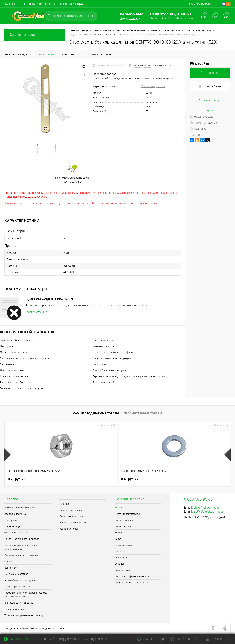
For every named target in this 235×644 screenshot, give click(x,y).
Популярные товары (71, 510)
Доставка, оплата (124, 526)
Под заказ (198, 129)
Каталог (10, 4)
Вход (192, 4)
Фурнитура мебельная (13, 352)
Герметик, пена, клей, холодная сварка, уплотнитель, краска (129, 376)
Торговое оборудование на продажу (22, 389)
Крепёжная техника (104, 340)
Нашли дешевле (201, 117)
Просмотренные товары (143, 413)
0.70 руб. (18, 479)
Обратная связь (18, 639)
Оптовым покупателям (39, 4)
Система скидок (124, 570)
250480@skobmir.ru (208, 511)
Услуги (118, 539)
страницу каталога (67, 306)
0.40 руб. (74, 479)
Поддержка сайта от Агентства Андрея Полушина (34, 628)
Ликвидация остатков (13, 370)
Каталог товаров (35, 35)
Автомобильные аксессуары (110, 370)
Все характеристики (153, 86)
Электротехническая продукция (112, 358)
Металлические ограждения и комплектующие (28, 358)
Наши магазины (124, 545)
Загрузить (151, 102)
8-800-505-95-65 (45, 639)
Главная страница (37, 312)
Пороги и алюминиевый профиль (113, 352)
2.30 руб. (187, 479)
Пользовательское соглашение (132, 583)
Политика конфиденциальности (132, 576)
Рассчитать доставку (205, 123)
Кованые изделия (103, 346)
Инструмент (7, 346)
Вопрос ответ (122, 558)
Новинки (64, 504)
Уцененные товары (70, 529)
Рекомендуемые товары (73, 523)
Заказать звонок (130, 18)
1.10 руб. (131, 479)
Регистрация (205, 4)
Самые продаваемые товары (96, 413)
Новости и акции (72, 4)
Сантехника (7, 364)
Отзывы (119, 564)
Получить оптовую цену (210, 102)
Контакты (120, 533)
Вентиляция (100, 364)
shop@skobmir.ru (206, 507)
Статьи (119, 551)
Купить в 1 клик (210, 86)
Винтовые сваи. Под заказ (16, 383)
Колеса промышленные (14, 376)
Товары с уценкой (103, 383)
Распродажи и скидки (71, 516)
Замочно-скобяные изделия (17, 340)
